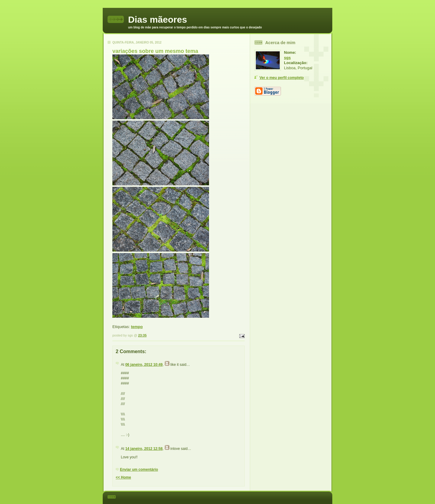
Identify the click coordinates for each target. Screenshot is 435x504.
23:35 (142, 335)
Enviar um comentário (139, 470)
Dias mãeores (158, 20)
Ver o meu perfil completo (282, 78)
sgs (287, 58)
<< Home (123, 477)
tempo (137, 327)
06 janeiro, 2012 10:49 (144, 365)
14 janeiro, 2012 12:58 (144, 449)
